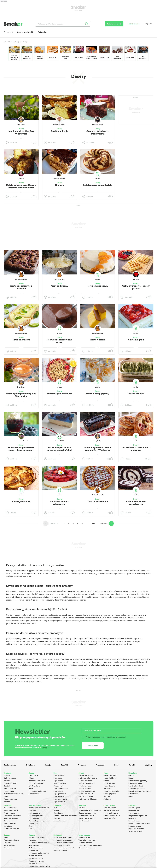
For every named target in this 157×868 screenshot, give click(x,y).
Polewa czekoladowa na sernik (59, 341)
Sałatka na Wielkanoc (87, 791)
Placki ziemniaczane (36, 783)
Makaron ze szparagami (87, 813)
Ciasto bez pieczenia (111, 791)
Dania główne (10, 765)
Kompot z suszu (34, 824)
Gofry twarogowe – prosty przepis (136, 287)
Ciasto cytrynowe (110, 794)
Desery (21, 129)
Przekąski (100, 765)
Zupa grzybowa (34, 813)
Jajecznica (7, 775)
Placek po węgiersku (11, 840)
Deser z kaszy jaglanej (98, 394)
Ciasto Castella (98, 340)
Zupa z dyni (58, 778)
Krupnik (131, 778)
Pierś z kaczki (34, 775)
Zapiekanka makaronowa (38, 791)
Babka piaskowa (10, 824)
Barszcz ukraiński (60, 783)
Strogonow (8, 843)
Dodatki (64, 765)
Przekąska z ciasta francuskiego (90, 845)
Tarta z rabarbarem (98, 501)
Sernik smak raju (59, 131)
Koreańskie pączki (60, 821)
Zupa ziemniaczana (61, 789)
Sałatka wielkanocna (11, 829)
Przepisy (8, 32)
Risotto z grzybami (135, 783)
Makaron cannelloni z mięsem (39, 866)
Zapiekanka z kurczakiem (63, 840)
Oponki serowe (59, 813)
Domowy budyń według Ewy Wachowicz (21, 395)
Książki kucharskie (25, 32)
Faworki (56, 810)
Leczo (6, 837)
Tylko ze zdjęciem (19, 88)
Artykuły (42, 32)
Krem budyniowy (59, 286)
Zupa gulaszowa (60, 794)
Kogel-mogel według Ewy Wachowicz (21, 132)
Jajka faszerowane (10, 808)
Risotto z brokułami (136, 786)
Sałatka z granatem (86, 796)
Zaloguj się (148, 24)
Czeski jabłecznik (21, 501)
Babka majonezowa (111, 813)
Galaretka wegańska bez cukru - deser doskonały (21, 449)
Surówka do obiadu (86, 775)
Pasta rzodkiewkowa (86, 816)
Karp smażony (34, 818)
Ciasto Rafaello (109, 786)
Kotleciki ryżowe (134, 794)
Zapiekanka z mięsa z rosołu (64, 848)
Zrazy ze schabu (35, 794)
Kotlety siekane (34, 786)
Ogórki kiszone (134, 813)
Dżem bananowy (135, 826)
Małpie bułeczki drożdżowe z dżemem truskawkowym (21, 186)
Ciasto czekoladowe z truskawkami (98, 132)
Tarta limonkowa (21, 340)
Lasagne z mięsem (60, 851)
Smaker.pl (7, 42)
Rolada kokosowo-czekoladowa (136, 503)
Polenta (131, 796)
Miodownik (107, 796)
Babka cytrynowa (10, 821)
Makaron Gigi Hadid (36, 858)
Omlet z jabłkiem (10, 789)
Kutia (30, 826)
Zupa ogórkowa (59, 796)
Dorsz (31, 789)
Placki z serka (9, 791)
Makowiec (107, 789)
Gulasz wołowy (9, 845)
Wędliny (149, 765)
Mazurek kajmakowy (111, 810)
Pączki (56, 808)
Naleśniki (7, 786)
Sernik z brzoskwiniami (87, 818)
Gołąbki (131, 775)
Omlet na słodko (10, 778)
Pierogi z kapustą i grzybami (39, 821)
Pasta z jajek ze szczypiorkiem (90, 810)
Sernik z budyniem (110, 775)
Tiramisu (59, 185)
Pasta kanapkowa (10, 783)
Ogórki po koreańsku (136, 829)
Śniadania (30, 765)
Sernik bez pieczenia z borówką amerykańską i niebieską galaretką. (59, 450)
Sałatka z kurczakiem (86, 783)
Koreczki (57, 818)
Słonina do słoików (135, 831)
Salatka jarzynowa (85, 786)
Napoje (48, 765)
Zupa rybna (33, 810)
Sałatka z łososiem (86, 781)
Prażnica (7, 802)
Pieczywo (82, 765)
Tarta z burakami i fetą (87, 840)
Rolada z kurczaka (85, 843)
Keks (30, 829)
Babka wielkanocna (11, 818)
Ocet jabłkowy (134, 810)
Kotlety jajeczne (84, 837)
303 (93, 523)
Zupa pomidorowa (60, 799)
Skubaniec (107, 799)
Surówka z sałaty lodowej (88, 778)
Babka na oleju (109, 783)
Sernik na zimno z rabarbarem (59, 503)
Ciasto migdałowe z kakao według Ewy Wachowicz (98, 449)
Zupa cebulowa (59, 802)
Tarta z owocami (110, 808)
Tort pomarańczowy (98, 286)
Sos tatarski (8, 826)
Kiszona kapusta (134, 808)
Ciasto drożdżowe (110, 778)
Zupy (116, 765)
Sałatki (132, 765)
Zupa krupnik (58, 781)
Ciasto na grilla (136, 340)
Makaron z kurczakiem (37, 781)
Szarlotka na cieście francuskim (65, 816)
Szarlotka (107, 781)
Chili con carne (9, 848)
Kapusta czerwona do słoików (139, 824)
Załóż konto (133, 24)
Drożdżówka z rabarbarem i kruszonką (136, 449)
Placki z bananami (10, 799)
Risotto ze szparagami (137, 789)
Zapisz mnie (93, 746)
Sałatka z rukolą (85, 789)
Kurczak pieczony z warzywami (140, 791)
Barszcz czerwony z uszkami (39, 808)
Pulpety (31, 778)
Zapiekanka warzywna (62, 845)
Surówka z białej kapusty (88, 799)
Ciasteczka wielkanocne (12, 816)
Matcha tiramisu (136, 394)
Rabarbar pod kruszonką (59, 394)
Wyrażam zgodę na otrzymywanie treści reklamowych (104, 737)
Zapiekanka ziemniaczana (63, 843)
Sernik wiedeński (85, 821)
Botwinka (82, 808)
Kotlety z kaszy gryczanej (138, 781)
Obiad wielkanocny (11, 810)
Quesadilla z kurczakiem (87, 848)
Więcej (45, 748)
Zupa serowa (58, 791)
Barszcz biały (58, 786)
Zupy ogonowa (59, 775)
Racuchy (7, 781)
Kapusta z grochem (36, 816)
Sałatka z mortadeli (86, 794)
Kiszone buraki (134, 821)
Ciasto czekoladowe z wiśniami (21, 287)
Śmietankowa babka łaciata (98, 185)
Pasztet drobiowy (10, 813)
